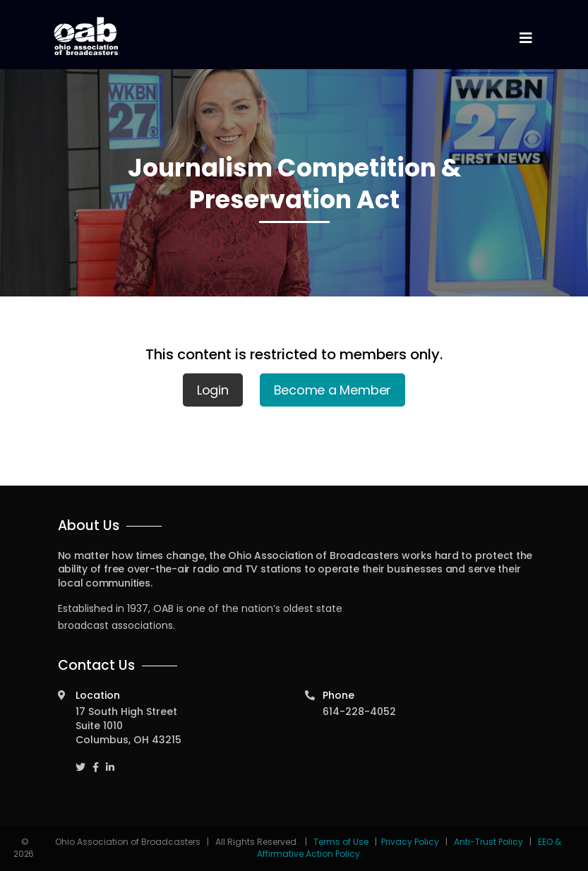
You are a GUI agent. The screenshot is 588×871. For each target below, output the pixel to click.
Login (213, 390)
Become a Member (333, 390)
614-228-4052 (359, 711)
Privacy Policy (410, 842)
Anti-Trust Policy (488, 842)
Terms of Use (342, 842)
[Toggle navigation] (526, 38)
